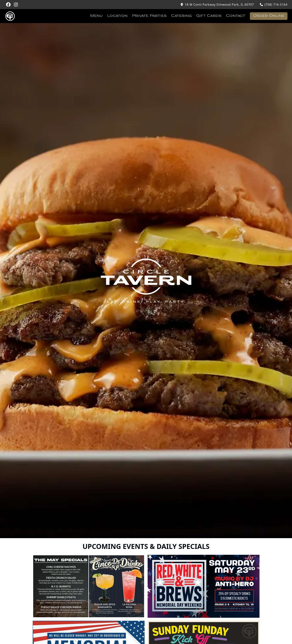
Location (117, 16)
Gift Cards (209, 16)
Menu (96, 16)
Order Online (269, 16)
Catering (181, 16)
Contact (236, 16)
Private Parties (149, 16)
